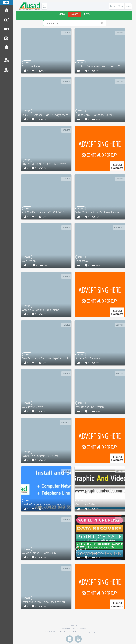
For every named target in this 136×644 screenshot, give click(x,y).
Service (66, 33)
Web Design (29, 261)
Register (6, 70)
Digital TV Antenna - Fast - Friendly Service (45, 115)
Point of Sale (82, 261)
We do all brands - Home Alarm (39, 553)
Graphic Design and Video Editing (41, 310)
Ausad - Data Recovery (88, 359)
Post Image (6, 38)
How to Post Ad (6, 11)
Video (121, 6)
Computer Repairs (32, 66)
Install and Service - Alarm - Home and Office (100, 66)
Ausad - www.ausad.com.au (91, 553)
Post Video (6, 29)
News (128, 6)
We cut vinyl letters (33, 407)
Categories (44, 6)
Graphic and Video (86, 505)
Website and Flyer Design (90, 407)
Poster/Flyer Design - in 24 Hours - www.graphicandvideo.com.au (58, 164)
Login (6, 60)
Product (119, 227)
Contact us (6, 47)
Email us (74, 625)
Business (66, 422)
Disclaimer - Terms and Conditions (74, 629)
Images (74, 14)
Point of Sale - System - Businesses (41, 456)
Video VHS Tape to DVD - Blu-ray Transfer (98, 212)
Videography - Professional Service (95, 115)
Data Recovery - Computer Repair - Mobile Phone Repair (53, 359)
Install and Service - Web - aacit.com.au (43, 602)
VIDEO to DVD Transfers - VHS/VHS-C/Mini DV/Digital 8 (52, 212)
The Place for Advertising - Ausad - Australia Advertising (70, 632)
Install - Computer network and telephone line (48, 505)
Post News (6, 20)
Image (113, 6)
